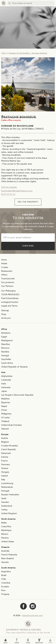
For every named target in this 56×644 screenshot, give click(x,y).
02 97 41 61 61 (8, 194)
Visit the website (9, 187)
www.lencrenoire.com (32, 615)
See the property (28, 202)
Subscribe (28, 246)
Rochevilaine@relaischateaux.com (17, 191)
